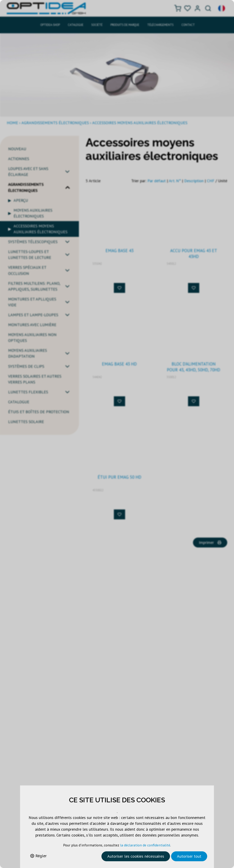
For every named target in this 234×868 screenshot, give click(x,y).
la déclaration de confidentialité (145, 845)
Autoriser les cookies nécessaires (136, 856)
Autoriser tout (189, 856)
